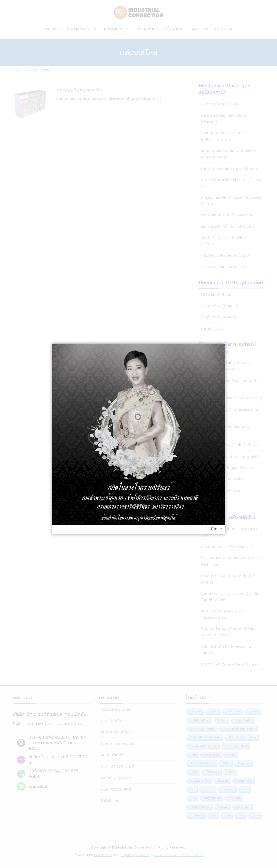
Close (216, 528)
